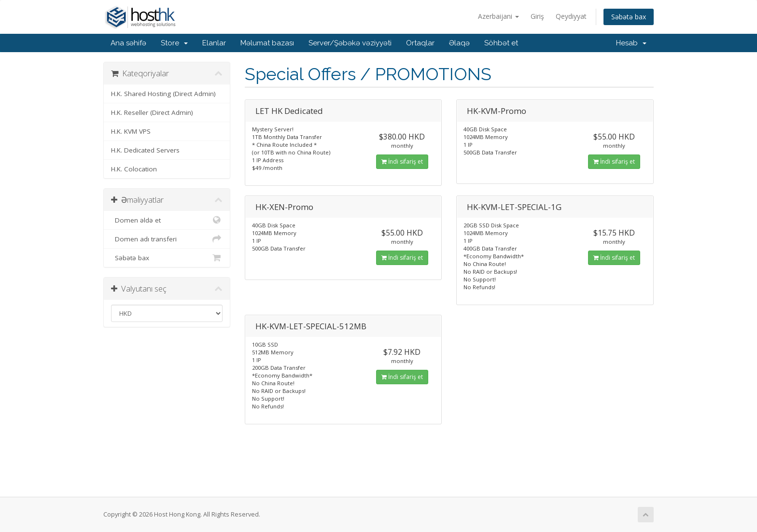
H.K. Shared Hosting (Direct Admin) (163, 94)
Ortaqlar (420, 43)
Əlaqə (459, 43)
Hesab (631, 43)
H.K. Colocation (134, 169)
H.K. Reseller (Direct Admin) (152, 112)
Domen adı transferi (167, 239)
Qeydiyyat (571, 16)
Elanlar (214, 43)
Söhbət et (501, 43)
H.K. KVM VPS (131, 131)
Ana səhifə (128, 43)
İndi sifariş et (402, 161)
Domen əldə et (167, 220)
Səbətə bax (629, 17)
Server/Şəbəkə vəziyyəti (350, 43)
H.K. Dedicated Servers (145, 150)
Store (174, 43)
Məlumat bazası (267, 43)
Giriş (537, 16)
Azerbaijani (498, 16)
